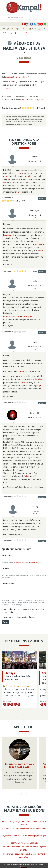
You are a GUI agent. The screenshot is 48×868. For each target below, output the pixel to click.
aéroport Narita (12, 77)
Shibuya (24, 77)
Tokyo (27, 476)
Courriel (6, 569)
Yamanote (24, 382)
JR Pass (21, 371)
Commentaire (9, 584)
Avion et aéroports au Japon (33, 100)
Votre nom (7, 555)
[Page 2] (25, 714)
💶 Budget (5, 29)
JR (40, 385)
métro (40, 173)
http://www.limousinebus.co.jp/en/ (18, 316)
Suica (5, 182)
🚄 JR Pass (42, 29)
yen (9, 179)
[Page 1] (23, 714)
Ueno (19, 173)
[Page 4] (27, 791)
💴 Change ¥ (16, 29)
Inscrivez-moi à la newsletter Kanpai (19, 617)
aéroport (8, 235)
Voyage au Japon (14, 33)
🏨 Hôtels (33, 29)
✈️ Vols (25, 29)
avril (20, 192)
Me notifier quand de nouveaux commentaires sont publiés (24, 611)
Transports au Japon (27, 33)
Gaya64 (33, 413)
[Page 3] (25, 791)
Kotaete (4, 33)
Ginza (6, 176)
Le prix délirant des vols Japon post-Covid (19, 766)
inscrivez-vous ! (34, 563)
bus (15, 82)
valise (40, 251)
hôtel (40, 244)
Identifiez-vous (19, 563)
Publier (5, 622)
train (29, 176)
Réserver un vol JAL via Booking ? (24, 840)
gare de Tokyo (36, 379)
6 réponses (24, 58)
